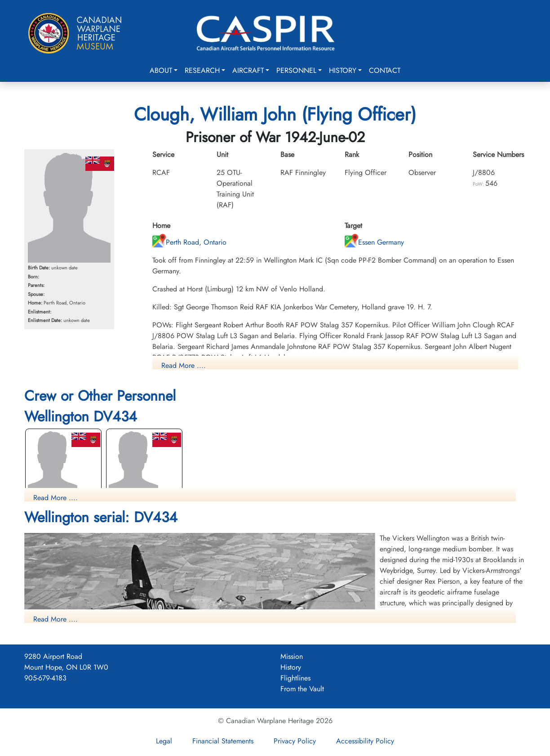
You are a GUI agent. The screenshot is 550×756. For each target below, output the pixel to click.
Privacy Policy (295, 741)
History (343, 70)
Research (202, 70)
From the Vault (302, 689)
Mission (292, 656)
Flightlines (295, 678)
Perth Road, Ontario (189, 242)
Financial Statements (223, 741)
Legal (164, 741)
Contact (385, 70)
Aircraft (248, 70)
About (161, 70)
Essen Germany (374, 242)
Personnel (296, 70)
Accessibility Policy (365, 741)
